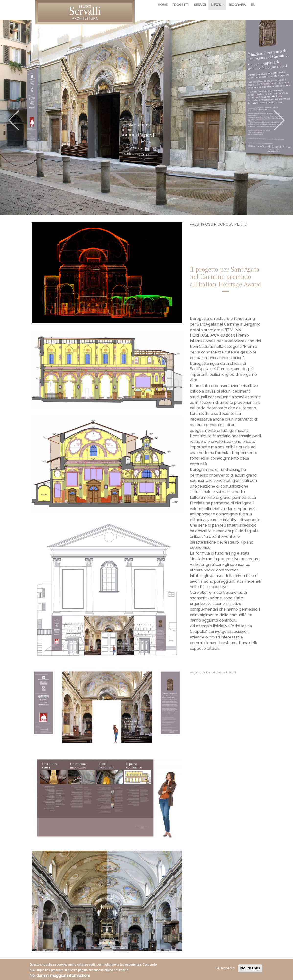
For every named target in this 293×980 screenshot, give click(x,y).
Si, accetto (225, 970)
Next (279, 120)
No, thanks (250, 970)
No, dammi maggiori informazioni (59, 977)
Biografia (237, 5)
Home (163, 5)
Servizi (200, 5)
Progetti (181, 5)
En (253, 5)
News (217, 5)
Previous (14, 120)
